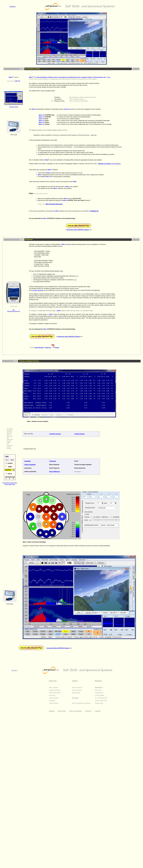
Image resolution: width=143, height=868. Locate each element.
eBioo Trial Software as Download (81, 703)
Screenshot (52, 695)
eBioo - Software (54, 688)
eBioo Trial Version (77, 688)
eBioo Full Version (77, 690)
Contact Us (89, 711)
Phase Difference (55, 472)
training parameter (38, 290)
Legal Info (98, 711)
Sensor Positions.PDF (101, 701)
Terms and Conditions (76, 711)
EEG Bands (98, 690)
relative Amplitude (30, 465)
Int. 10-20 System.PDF (101, 698)
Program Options (54, 703)
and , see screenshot (109, 164)
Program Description (55, 690)
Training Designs (54, 698)
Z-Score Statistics (100, 695)
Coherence (53, 461)
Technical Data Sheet (55, 693)
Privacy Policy (62, 711)
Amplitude (27, 461)
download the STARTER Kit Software (78, 230)
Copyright (52, 711)
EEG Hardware (76, 693)
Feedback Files (99, 703)
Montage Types (99, 693)
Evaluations (52, 701)
